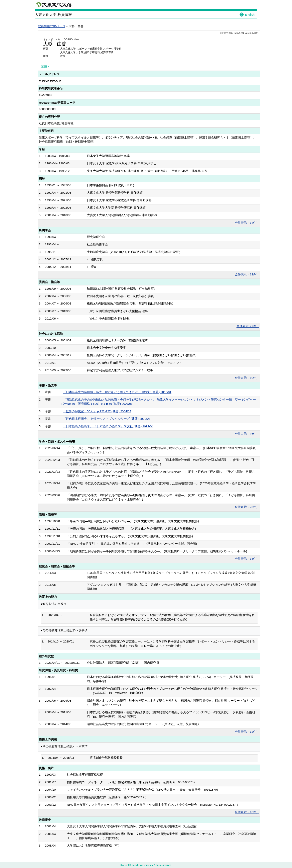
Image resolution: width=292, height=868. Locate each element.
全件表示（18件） (247, 559)
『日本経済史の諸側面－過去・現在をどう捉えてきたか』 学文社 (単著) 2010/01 (117, 392)
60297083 (46, 95)
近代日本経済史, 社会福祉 (56, 123)
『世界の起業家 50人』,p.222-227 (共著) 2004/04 (97, 411)
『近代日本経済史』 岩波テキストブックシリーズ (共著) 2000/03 (107, 419)
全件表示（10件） (247, 378)
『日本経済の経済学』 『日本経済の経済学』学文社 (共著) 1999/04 (108, 426)
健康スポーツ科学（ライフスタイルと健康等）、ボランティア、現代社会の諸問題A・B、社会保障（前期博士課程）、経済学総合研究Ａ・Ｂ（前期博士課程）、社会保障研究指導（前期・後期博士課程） (148, 140)
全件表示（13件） (247, 812)
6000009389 (47, 109)
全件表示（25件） (247, 507)
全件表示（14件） (247, 223)
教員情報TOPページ (51, 26)
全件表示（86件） (247, 434)
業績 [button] (44, 66)
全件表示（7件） (248, 326)
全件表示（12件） (247, 274)
